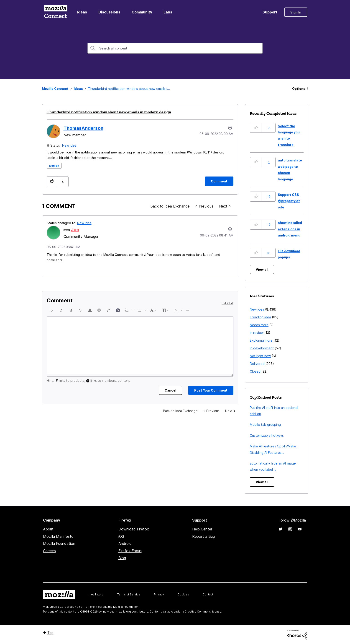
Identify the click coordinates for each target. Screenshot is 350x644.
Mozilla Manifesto (58, 536)
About (48, 529)
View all (262, 269)
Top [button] (50, 633)
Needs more (259, 325)
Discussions (109, 12)
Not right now (260, 356)
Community (142, 12)
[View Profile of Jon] (75, 230)
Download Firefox (134, 529)
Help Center (202, 529)
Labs (168, 12)
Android (125, 543)
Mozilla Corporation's (64, 607)
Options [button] (299, 89)
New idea (69, 145)
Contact (208, 594)
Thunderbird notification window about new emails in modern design (109, 112)
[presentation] (52, 310)
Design (54, 166)
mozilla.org (96, 594)
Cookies (183, 594)
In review (257, 333)
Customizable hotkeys (267, 435)
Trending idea (260, 317)
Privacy (159, 594)
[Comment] (219, 181)
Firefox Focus (130, 551)
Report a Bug (203, 536)
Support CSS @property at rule (289, 201)
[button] (52, 182)
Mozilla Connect (56, 12)
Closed (255, 371)
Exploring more (261, 340)
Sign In (296, 12)
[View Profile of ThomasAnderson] (83, 128)
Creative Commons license (203, 612)
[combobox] (175, 48)
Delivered (257, 364)
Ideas (82, 12)
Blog (122, 558)
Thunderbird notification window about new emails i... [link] (129, 89)
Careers (49, 551)
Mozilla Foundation (59, 543)
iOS (121, 536)
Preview (227, 303)
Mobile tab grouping (265, 425)
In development (262, 348)
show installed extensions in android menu (290, 229)
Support (270, 12)
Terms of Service (129, 594)
